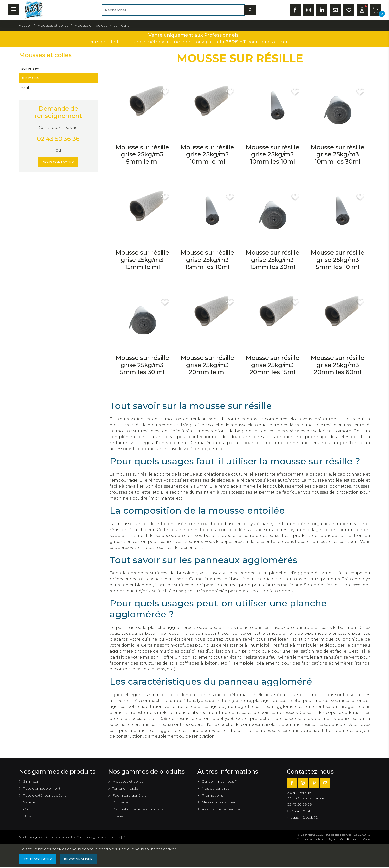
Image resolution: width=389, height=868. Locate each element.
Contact (128, 837)
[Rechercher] (173, 10)
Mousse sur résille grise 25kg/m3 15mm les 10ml (207, 260)
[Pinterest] (314, 783)
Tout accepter (39, 860)
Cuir (26, 809)
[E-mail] (325, 783)
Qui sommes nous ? (219, 781)
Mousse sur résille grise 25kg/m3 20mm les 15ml (273, 365)
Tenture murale (125, 788)
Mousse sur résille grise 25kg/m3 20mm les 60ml (338, 365)
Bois (27, 816)
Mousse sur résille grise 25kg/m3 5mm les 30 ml (142, 365)
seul (25, 88)
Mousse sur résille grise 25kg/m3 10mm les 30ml (338, 154)
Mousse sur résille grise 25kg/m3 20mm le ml (207, 365)
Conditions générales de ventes (99, 837)
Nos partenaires (215, 788)
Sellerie (29, 802)
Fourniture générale (130, 795)
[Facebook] (292, 783)
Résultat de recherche (221, 809)
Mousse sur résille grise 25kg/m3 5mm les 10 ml (338, 260)
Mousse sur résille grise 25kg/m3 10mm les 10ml (273, 154)
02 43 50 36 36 (58, 139)
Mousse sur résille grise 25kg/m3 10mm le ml (207, 154)
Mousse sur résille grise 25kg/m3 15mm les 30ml (273, 260)
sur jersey (30, 68)
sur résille (30, 78)
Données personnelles (60, 837)
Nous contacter (58, 163)
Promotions (212, 795)
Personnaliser (83, 860)
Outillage (120, 802)
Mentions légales (31, 837)
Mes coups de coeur (220, 802)
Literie (118, 816)
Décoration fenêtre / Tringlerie (138, 809)
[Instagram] (303, 783)
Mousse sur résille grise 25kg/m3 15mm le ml (142, 260)
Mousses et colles (128, 781)
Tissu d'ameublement (42, 788)
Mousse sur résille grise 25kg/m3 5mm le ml (142, 154)
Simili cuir (31, 781)
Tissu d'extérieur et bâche (45, 795)
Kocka (351, 839)
